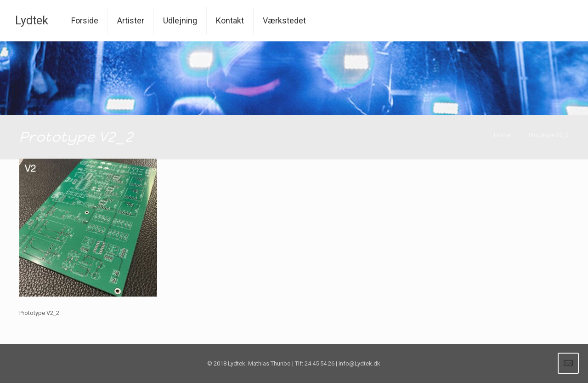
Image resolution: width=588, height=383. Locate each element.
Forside (85, 20)
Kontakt (230, 20)
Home (502, 135)
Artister (131, 20)
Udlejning (180, 20)
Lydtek (32, 20)
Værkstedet (284, 20)
